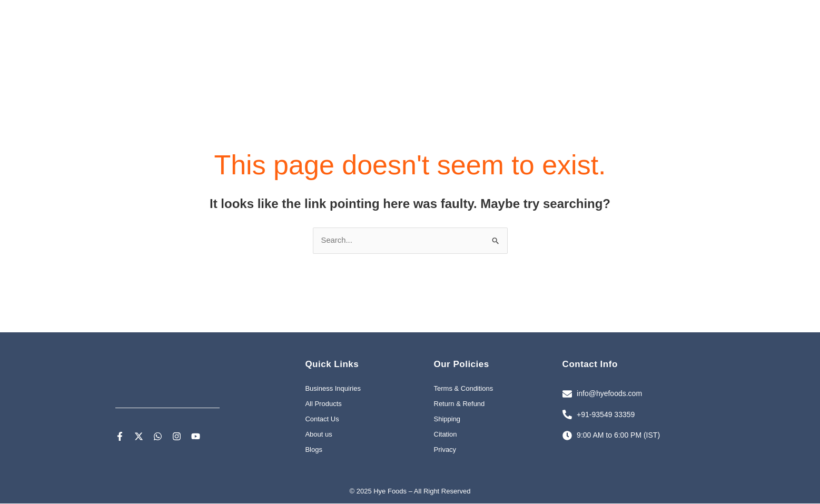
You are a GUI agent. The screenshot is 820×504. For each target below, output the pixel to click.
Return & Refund (460, 405)
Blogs (314, 451)
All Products (323, 405)
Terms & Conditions (464, 389)
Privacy (445, 451)
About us (318, 435)
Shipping (447, 420)
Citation (446, 435)
